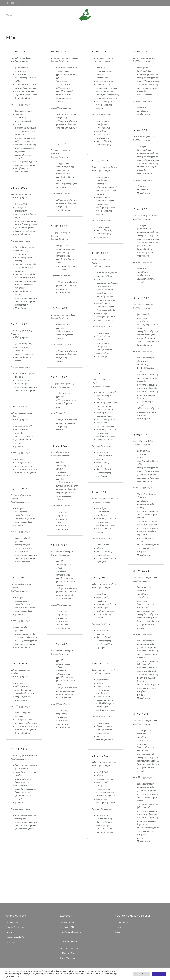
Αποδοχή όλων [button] (159, 974)
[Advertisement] (85, 881)
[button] (11, 15)
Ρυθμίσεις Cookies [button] (141, 974)
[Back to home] (85, 15)
